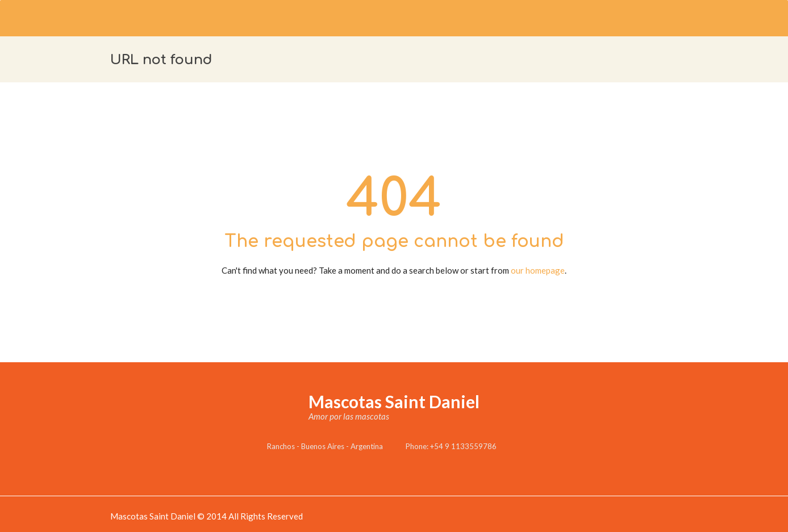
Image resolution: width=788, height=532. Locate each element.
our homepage (538, 270)
